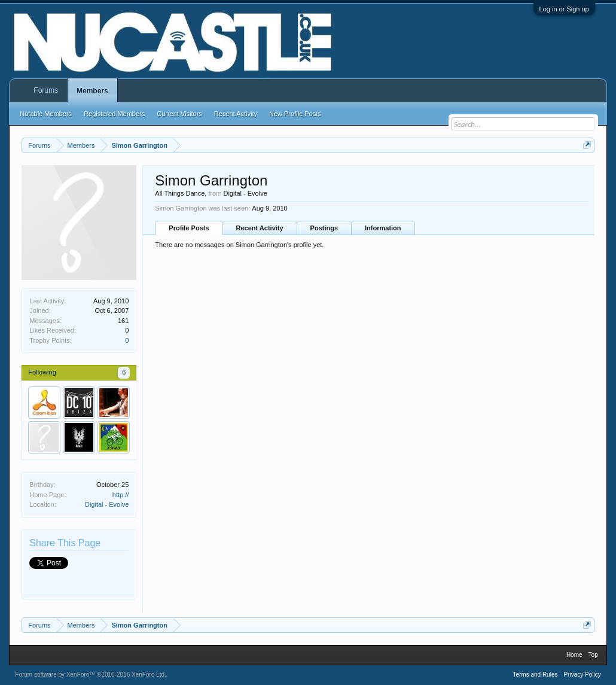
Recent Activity (260, 228)
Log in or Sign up (564, 9)
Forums (46, 90)
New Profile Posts (295, 114)
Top (593, 655)
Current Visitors (179, 114)
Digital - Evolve (107, 504)
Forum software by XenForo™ (91, 675)
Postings (324, 228)
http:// (121, 495)
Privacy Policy (582, 675)
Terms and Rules (535, 675)
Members (92, 91)
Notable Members (46, 114)
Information (383, 228)
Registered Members (114, 114)
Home (574, 655)
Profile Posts (189, 228)
